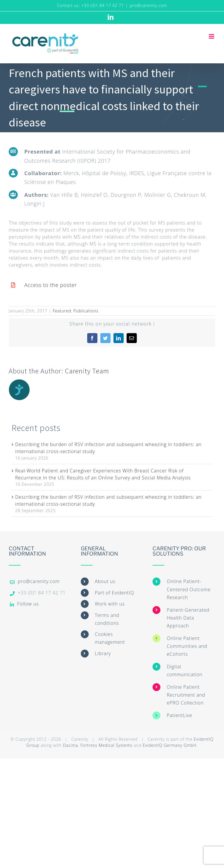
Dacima (71, 745)
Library (103, 653)
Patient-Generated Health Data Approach (188, 618)
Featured (62, 311)
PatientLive (180, 715)
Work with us (110, 604)
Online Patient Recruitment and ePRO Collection (186, 695)
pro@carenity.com (148, 5)
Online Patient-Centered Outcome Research (189, 589)
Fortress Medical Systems (106, 745)
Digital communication (185, 670)
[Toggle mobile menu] (212, 36)
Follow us (28, 604)
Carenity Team (87, 371)
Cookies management (110, 638)
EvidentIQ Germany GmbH (169, 745)
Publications (86, 311)
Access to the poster (50, 285)
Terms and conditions (107, 619)
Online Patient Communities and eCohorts (187, 646)
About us (105, 581)
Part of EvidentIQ (114, 593)
